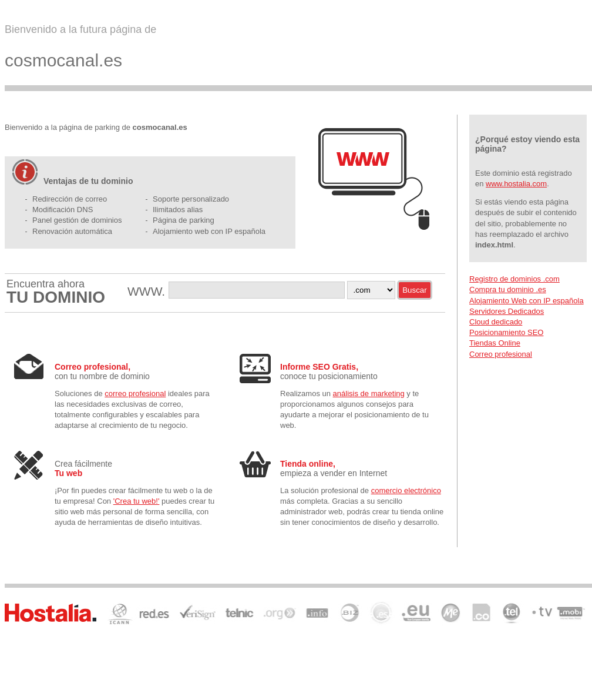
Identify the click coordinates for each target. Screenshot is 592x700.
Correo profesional (501, 354)
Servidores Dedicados (507, 311)
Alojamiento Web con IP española (527, 301)
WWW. (148, 291)
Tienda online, (308, 464)
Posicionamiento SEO (506, 332)
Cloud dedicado (496, 322)
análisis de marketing (369, 393)
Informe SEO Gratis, (319, 367)
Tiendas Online (495, 343)
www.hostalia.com (516, 184)
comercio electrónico (406, 490)
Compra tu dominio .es (508, 289)
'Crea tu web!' (137, 501)
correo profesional (135, 393)
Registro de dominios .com (514, 279)
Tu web (68, 473)
